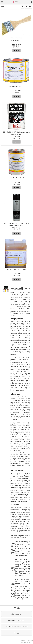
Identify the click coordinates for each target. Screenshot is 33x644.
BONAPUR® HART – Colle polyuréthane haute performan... (17, 133)
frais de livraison (29, 640)
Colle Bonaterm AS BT (16, 178)
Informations (17, 614)
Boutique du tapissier (17, 620)
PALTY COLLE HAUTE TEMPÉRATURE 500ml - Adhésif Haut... (16, 225)
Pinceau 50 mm (17, 40)
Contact (16, 633)
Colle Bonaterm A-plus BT (17, 86)
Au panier (16, 50)
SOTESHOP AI (30, 642)
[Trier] (26, 7)
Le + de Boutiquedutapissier (16, 627)
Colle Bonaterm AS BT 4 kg (17, 269)
